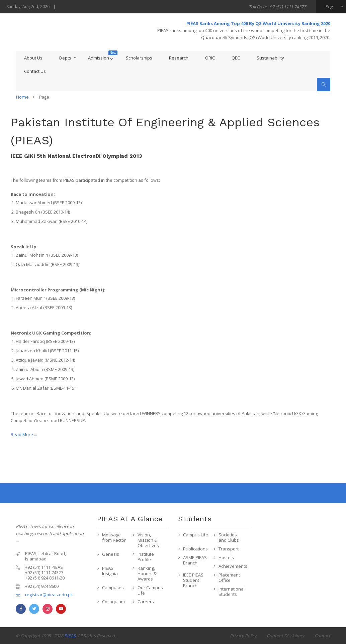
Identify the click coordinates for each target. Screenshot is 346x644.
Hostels (226, 557)
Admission (99, 58)
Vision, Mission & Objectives (148, 540)
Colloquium (113, 602)
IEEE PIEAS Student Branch (193, 580)
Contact (322, 636)
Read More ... (24, 434)
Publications (195, 549)
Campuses (113, 588)
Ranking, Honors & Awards (147, 573)
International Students (232, 592)
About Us (33, 58)
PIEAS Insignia (110, 571)
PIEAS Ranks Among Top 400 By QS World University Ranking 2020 (258, 23)
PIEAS (70, 636)
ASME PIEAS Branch (195, 560)
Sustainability (270, 58)
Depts (65, 58)
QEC (236, 58)
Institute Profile (146, 557)
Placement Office (229, 577)
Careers (146, 602)
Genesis (111, 554)
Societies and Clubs (229, 537)
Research (179, 58)
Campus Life (196, 535)
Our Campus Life (150, 590)
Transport (229, 549)
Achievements (232, 566)
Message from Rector (114, 537)
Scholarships (139, 58)
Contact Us (35, 71)
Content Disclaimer (286, 636)
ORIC (210, 58)
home (22, 97)
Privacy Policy (243, 636)
